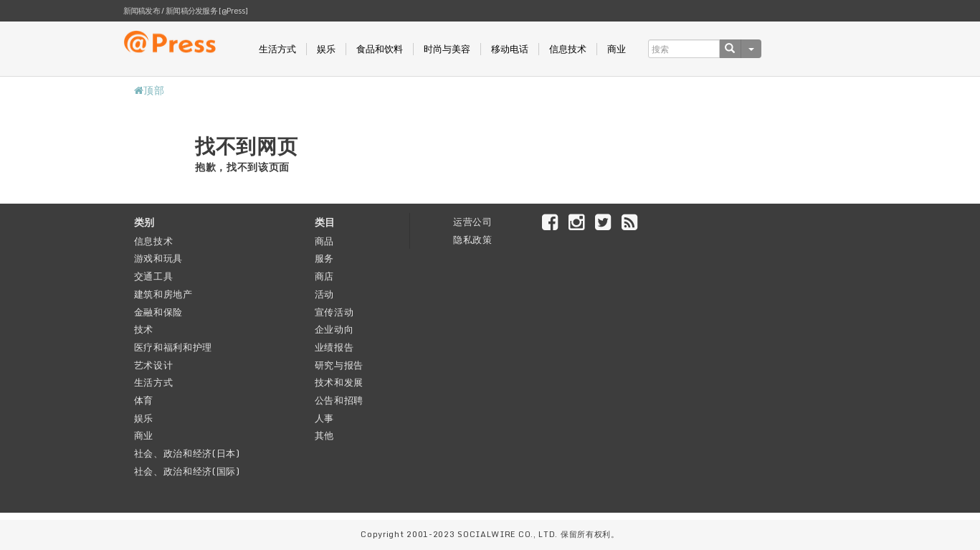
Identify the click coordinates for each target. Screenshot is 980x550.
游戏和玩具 (159, 258)
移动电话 (510, 49)
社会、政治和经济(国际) (187, 471)
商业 (617, 49)
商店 (324, 276)
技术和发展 (339, 382)
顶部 (149, 90)
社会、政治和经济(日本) (187, 453)
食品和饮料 (380, 49)
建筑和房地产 (163, 294)
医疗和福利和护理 (173, 347)
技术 (144, 329)
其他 (324, 435)
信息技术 (568, 49)
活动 (324, 294)
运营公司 (473, 222)
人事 (324, 418)
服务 (324, 258)
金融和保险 (159, 312)
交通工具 (154, 276)
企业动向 (334, 329)
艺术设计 (154, 365)
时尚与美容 (447, 49)
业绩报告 (334, 347)
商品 (324, 241)
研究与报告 (339, 365)
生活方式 (277, 49)
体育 (144, 400)
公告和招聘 (339, 400)
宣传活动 (334, 312)
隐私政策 (473, 240)
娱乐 (326, 49)
